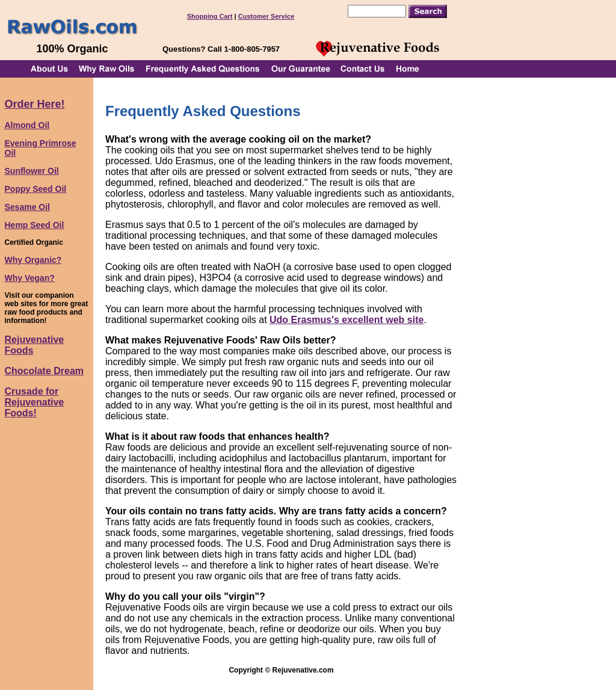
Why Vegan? (30, 278)
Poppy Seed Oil (36, 189)
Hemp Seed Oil (35, 225)
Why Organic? (33, 260)
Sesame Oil (28, 207)
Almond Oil (27, 125)
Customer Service (266, 16)
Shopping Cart (210, 16)
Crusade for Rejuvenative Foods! (35, 402)
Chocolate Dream (45, 371)
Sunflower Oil (32, 171)
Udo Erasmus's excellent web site (346, 320)
